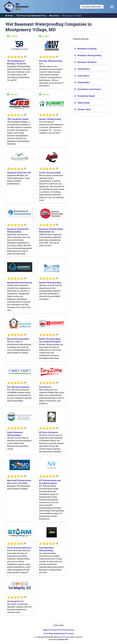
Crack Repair (84, 69)
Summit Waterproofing (50, 119)
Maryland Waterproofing (19, 480)
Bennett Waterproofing (50, 283)
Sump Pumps (84, 103)
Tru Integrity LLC (15, 601)
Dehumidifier (84, 82)
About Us (47, 630)
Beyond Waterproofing (18, 339)
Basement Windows (87, 62)
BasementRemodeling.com (20, 283)
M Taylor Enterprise (49, 432)
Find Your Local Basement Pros (31, 16)
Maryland (54, 16)
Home (9, 16)
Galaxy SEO (63, 639)
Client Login (58, 625)
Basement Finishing (87, 49)
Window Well (84, 109)
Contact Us (56, 630)
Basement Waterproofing (89, 55)
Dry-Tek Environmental (18, 387)
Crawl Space (83, 76)
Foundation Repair (86, 96)
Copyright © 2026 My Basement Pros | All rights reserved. (59, 637)
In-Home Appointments (56, 633)
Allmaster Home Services (19, 173)
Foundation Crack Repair (89, 89)
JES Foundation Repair (18, 119)
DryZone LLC (45, 387)
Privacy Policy (68, 630)
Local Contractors (92, 7)
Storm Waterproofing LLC (19, 548)
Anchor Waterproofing (50, 173)
